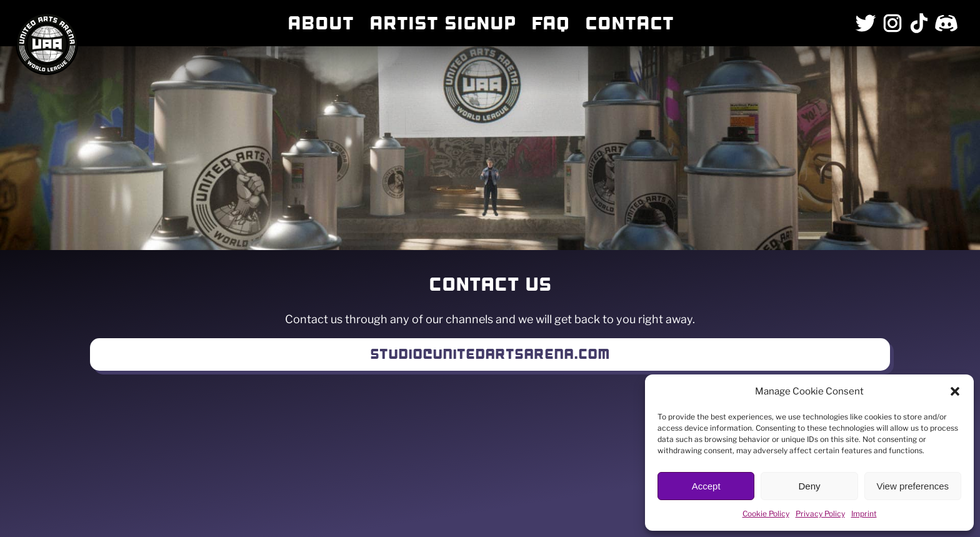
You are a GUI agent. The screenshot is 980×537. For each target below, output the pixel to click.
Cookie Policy (766, 514)
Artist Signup (442, 23)
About (321, 23)
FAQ (550, 23)
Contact (629, 23)
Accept (706, 486)
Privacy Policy (820, 514)
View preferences (913, 486)
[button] (955, 391)
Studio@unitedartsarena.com (490, 354)
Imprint (864, 514)
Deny (809, 486)
